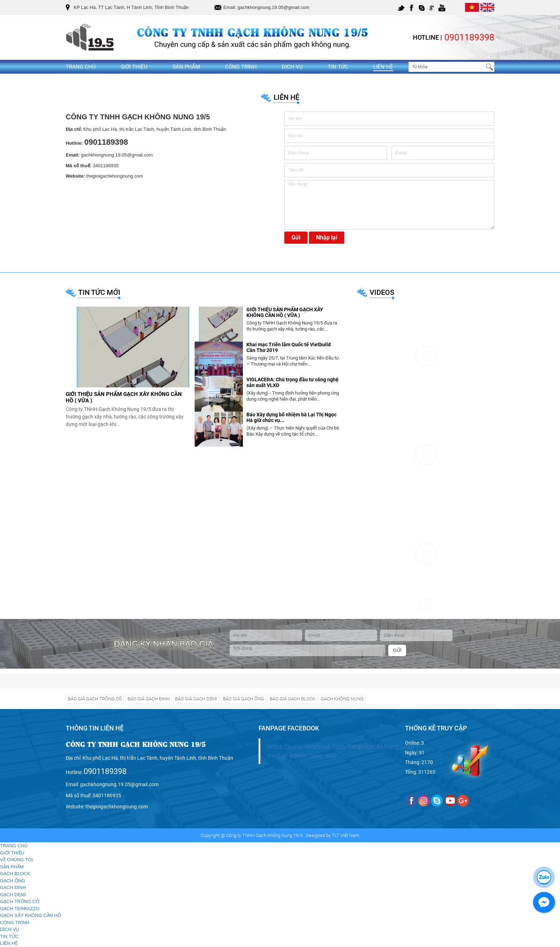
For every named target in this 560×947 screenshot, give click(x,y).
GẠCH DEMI (13, 895)
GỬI (397, 650)
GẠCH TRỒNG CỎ (20, 901)
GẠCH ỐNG (12, 881)
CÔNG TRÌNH (241, 67)
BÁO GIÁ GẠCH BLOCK (292, 699)
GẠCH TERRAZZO (20, 909)
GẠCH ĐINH (13, 887)
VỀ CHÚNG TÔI (16, 860)
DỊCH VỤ (292, 67)
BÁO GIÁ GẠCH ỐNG (243, 699)
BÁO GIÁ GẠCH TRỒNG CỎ (95, 699)
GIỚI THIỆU (134, 67)
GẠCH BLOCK (15, 874)
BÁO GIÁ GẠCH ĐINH (149, 699)
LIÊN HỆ (383, 67)
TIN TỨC (338, 67)
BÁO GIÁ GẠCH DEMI (196, 699)
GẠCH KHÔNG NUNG (342, 699)
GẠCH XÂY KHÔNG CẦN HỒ (31, 915)
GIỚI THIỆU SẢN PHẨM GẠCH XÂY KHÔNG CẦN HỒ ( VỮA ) (285, 313)
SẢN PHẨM (186, 67)
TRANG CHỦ (81, 67)
